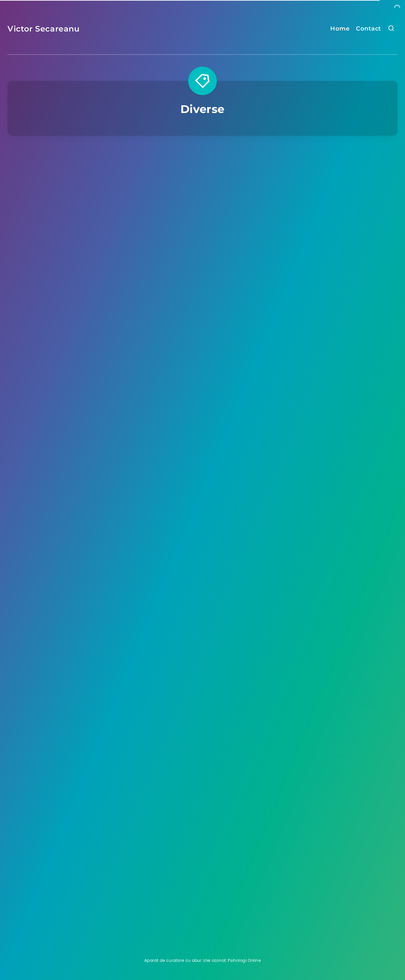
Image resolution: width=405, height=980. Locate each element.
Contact (369, 29)
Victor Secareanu (44, 29)
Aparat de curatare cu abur (173, 960)
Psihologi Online (244, 960)
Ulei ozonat (215, 960)
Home (340, 29)
